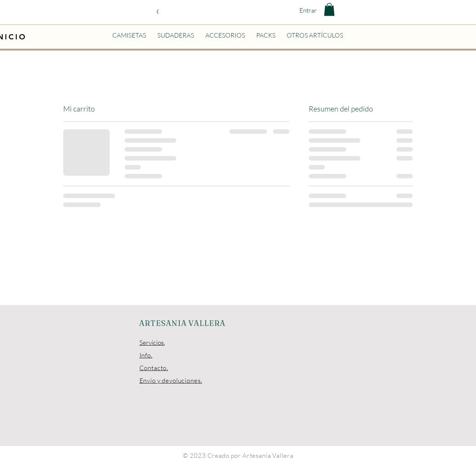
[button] (329, 9)
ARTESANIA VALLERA (182, 323)
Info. (146, 355)
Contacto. (154, 368)
